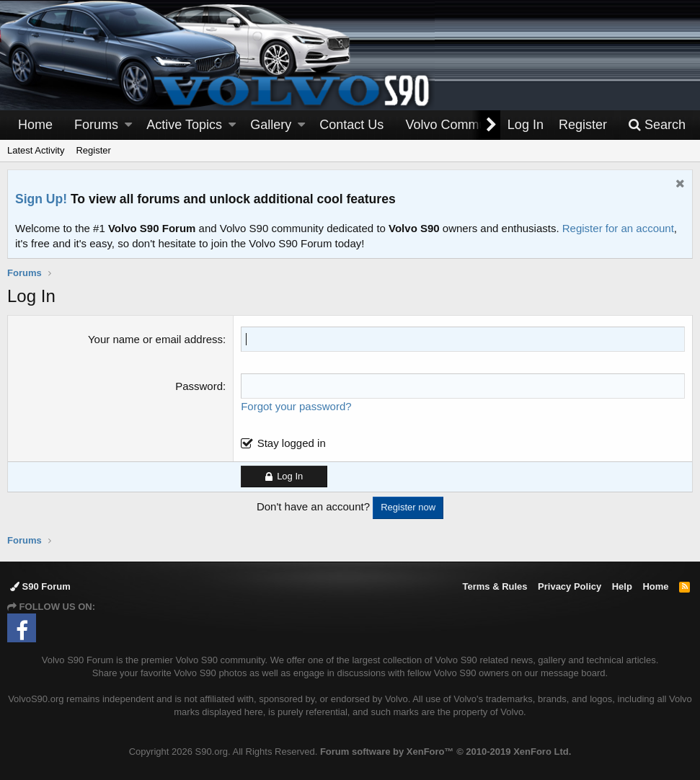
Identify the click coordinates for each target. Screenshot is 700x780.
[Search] (657, 125)
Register (93, 150)
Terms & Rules (495, 586)
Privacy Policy (570, 586)
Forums (96, 125)
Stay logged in (292, 443)
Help (622, 586)
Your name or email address (155, 339)
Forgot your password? (296, 406)
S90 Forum (40, 586)
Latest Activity (36, 150)
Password (199, 386)
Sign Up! (41, 199)
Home (35, 125)
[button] (128, 125)
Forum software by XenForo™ (446, 752)
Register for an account (618, 228)
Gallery (271, 125)
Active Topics (184, 125)
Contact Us (351, 125)
